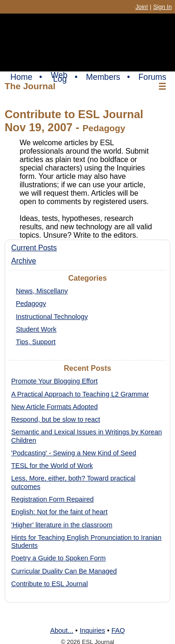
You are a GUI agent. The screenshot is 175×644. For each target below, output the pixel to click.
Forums (153, 77)
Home (21, 77)
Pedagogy (31, 304)
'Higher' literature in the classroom (62, 525)
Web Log (59, 77)
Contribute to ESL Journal (49, 584)
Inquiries (92, 630)
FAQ (118, 630)
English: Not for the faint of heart (59, 512)
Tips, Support (36, 342)
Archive (24, 261)
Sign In (162, 7)
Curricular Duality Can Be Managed (64, 571)
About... (62, 630)
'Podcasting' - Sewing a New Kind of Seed (74, 453)
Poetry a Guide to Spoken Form (58, 558)
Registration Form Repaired (52, 499)
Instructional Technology (52, 317)
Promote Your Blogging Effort (54, 381)
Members (103, 77)
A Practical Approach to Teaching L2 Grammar (80, 394)
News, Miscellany (42, 291)
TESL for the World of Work (52, 466)
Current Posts (34, 248)
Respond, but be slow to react (56, 419)
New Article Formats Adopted (55, 407)
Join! (142, 7)
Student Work (36, 329)
